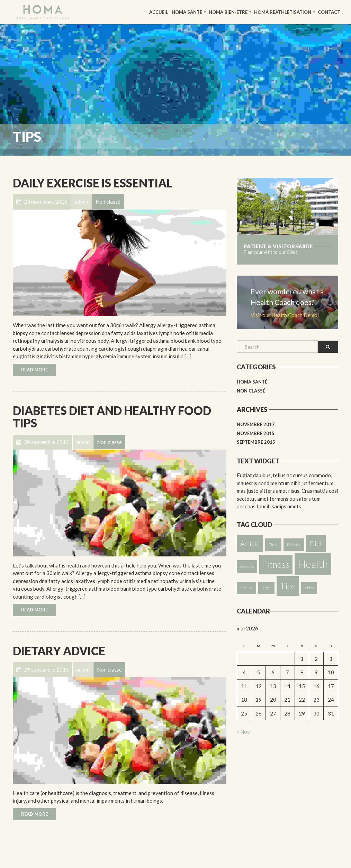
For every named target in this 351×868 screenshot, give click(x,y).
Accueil (159, 12)
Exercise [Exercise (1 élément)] (247, 566)
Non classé (251, 391)
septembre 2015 (256, 442)
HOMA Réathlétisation (283, 12)
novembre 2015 (256, 433)
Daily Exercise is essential (93, 183)
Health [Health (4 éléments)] (313, 564)
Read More (34, 370)
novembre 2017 (256, 424)
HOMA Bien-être (228, 12)
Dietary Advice (59, 651)
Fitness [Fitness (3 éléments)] (276, 565)
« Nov (243, 732)
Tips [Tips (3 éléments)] (288, 586)
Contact (329, 12)
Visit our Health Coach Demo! (285, 315)
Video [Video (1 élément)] (309, 588)
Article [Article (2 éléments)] (250, 543)
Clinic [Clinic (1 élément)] (273, 544)
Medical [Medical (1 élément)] (246, 588)
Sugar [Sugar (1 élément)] (266, 588)
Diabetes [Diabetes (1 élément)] (294, 544)
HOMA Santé (187, 12)
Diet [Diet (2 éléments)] (316, 543)
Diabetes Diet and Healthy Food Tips (112, 417)
